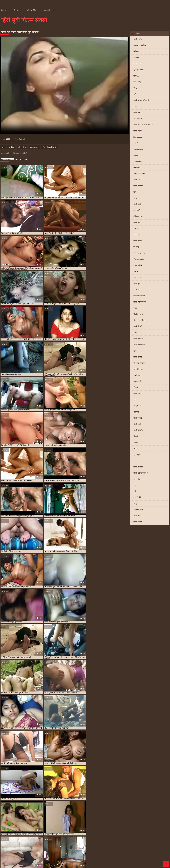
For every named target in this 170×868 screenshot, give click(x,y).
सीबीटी (136, 437)
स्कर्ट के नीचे (137, 498)
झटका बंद (137, 180)
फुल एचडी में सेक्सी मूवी (81, 830)
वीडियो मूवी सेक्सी (109, 862)
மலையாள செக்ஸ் (77, 856)
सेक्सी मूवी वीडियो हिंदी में (109, 840)
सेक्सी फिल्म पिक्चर (130, 856)
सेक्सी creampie (139, 345)
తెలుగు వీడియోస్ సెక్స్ (89, 854)
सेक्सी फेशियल (138, 467)
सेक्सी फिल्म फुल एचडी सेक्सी (111, 854)
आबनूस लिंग (137, 406)
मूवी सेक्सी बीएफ (123, 832)
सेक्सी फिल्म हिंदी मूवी (67, 836)
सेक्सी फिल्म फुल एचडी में (110, 834)
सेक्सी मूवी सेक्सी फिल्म (114, 860)
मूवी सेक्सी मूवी (123, 862)
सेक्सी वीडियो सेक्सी (44, 862)
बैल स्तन (136, 58)
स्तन (135, 192)
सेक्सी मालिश (138, 204)
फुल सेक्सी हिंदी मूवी (44, 832)
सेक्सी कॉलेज (138, 241)
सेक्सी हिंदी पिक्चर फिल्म (63, 862)
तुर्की (135, 461)
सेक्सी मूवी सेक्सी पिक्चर (130, 840)
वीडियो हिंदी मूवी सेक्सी (87, 851)
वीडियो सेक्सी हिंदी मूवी (94, 860)
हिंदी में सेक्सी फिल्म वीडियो (141, 862)
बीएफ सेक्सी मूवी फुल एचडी (81, 832)
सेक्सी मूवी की (29, 862)
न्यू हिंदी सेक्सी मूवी (42, 830)
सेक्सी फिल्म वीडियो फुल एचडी (22, 836)
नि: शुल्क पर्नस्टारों (139, 363)
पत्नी (135, 94)
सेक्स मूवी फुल (20, 858)
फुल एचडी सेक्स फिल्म (101, 830)
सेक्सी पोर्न (57, 864)
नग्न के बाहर (137, 235)
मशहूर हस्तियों (138, 266)
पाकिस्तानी (137, 229)
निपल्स (136, 272)
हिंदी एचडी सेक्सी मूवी (157, 860)
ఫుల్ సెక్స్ (100, 858)
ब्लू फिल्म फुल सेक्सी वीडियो (104, 832)
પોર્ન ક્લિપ (4, 856)
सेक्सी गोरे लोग (138, 430)
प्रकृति (135, 308)
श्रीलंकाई (136, 412)
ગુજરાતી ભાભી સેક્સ (132, 851)
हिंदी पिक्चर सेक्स (19, 851)
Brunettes (137, 278)
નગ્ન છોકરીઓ (72, 854)
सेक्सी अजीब (138, 522)
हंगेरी (135, 485)
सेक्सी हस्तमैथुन (138, 186)
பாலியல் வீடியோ (157, 854)
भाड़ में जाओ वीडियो (31, 10)
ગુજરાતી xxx (138, 849)
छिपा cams (137, 76)
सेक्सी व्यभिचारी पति (140, 302)
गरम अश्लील (137, 82)
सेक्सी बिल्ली (137, 131)
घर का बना (137, 290)
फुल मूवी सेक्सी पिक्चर (138, 830)
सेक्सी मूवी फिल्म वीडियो (115, 838)
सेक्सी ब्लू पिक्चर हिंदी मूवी (41, 838)
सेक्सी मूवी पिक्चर (78, 838)
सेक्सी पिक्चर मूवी (88, 858)
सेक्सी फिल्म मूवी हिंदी (149, 834)
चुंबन (135, 351)
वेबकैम (136, 156)
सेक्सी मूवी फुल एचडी (134, 838)
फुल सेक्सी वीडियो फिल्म (25, 832)
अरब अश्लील (138, 119)
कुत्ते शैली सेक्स (138, 369)
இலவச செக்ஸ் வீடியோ (56, 856)
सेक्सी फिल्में (161, 856)
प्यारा (135, 107)
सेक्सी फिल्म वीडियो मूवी (33, 856)
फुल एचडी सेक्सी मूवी (119, 830)
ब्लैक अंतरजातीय (139, 259)
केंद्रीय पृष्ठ (4, 10)
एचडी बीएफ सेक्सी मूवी (24, 830)
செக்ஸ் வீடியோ (95, 856)
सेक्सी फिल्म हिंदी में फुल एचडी (89, 836)
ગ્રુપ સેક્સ (110, 858)
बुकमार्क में (47, 10)
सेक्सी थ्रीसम (137, 394)
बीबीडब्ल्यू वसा (138, 217)
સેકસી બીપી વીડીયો (153, 849)
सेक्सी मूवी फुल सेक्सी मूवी (29, 840)
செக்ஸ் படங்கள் (44, 864)
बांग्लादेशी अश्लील (139, 296)
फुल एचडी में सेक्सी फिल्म (61, 830)
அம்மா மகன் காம (152, 858)
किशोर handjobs (139, 174)
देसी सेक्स (74, 864)
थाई (135, 492)
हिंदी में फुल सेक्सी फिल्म (121, 849)
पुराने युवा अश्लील (139, 253)
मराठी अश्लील (142, 854)
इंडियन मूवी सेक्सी (7, 830)
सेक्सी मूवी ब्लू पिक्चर (89, 840)
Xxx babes (138, 137)
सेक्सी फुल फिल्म (127, 836)
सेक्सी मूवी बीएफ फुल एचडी (69, 840)
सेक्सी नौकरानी (138, 339)
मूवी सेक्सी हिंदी (104, 851)
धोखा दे (136, 388)
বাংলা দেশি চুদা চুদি (35, 851)
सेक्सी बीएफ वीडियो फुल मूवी (18, 838)
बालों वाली (137, 211)
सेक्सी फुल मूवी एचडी (144, 836)
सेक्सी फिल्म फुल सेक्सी (130, 834)
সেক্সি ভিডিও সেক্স (28, 864)
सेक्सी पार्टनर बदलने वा (141, 473)
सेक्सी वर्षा (137, 223)
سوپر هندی (14, 864)
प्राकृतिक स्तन (138, 376)
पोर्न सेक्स (27, 849)
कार (135, 400)
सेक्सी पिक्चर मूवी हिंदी (50, 834)
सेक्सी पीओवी (138, 357)
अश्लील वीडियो (159, 862)
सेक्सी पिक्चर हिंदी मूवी (50, 148)
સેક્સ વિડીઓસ (70, 849)
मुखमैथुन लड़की (138, 70)
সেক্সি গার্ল (8, 858)
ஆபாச (66, 864)
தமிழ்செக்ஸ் (57, 851)
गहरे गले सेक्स (138, 479)
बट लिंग (136, 198)
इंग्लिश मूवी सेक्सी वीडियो (91, 862)
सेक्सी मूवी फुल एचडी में (153, 838)
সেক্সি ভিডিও (122, 858)
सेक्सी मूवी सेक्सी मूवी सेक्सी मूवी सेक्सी (94, 849)
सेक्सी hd (137, 113)
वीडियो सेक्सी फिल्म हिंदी (153, 851)
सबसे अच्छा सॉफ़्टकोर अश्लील (143, 125)
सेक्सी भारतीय (138, 40)
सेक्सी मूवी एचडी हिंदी (61, 838)
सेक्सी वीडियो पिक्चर (112, 856)
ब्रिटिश (135, 333)
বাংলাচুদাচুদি (129, 854)
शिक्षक (136, 443)
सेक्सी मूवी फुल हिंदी (49, 840)
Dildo (135, 449)
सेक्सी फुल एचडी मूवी (111, 836)
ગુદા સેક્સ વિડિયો (57, 854)
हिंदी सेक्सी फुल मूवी (20, 854)
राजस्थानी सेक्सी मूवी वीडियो (142, 832)
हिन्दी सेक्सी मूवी (71, 851)
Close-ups (138, 162)
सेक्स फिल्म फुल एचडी (31, 834)
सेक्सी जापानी (138, 418)
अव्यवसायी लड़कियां (140, 46)
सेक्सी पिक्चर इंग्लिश (88, 864)
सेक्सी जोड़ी (137, 424)
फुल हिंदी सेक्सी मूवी (61, 832)
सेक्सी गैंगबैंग (137, 516)
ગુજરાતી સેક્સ (56, 849)
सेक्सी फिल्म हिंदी (73, 858)
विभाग (16, 10)
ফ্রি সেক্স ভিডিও (135, 858)
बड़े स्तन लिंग (137, 64)
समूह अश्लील (138, 382)
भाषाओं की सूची (16, 862)
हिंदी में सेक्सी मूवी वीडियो (35, 860)
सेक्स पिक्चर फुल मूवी (13, 834)
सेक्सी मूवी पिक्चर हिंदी (95, 838)
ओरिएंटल (136, 52)
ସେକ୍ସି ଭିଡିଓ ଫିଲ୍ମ (40, 849)
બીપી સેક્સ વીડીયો (57, 858)
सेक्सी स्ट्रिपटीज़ (138, 327)
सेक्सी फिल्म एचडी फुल (89, 834)
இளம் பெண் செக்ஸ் (38, 854)
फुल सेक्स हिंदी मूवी (155, 830)
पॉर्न (1, 858)
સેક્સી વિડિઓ (16, 856)
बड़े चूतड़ (136, 247)
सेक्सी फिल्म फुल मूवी (75, 860)
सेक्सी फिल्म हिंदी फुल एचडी (46, 836)
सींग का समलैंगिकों (139, 321)
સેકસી (77, 862)
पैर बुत (135, 504)
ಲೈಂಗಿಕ (47, 851)
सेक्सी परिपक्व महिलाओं (141, 101)
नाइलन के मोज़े (138, 510)
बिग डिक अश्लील (139, 314)
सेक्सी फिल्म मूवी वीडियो (56, 860)
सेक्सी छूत (137, 284)
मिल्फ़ (135, 88)
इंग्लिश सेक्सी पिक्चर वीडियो (11, 849)
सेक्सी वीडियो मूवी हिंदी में (37, 858)
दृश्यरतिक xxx (138, 149)
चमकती (136, 143)
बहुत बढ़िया (137, 455)
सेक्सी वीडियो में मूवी (147, 856)
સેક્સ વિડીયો (117, 851)
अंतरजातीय (137, 168)
